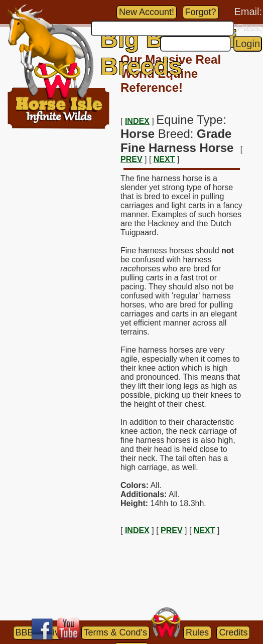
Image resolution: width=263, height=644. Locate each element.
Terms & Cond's (115, 632)
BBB (25, 632)
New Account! (147, 12)
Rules (197, 632)
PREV (131, 159)
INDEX (137, 121)
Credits (233, 632)
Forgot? (201, 12)
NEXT (164, 159)
